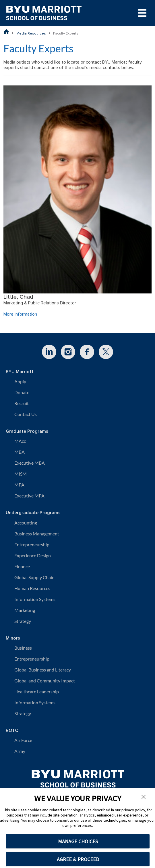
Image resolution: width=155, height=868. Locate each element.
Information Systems (35, 599)
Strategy (23, 621)
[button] (144, 796)
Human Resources (32, 588)
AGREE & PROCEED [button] (78, 859)
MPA (19, 485)
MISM (21, 474)
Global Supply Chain (34, 577)
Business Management (37, 534)
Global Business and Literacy (43, 670)
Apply (20, 381)
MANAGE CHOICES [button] (78, 841)
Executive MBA (30, 463)
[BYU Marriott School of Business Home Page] (6, 32)
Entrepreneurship (32, 544)
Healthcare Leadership (37, 691)
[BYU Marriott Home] (78, 777)
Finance (22, 566)
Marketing (25, 610)
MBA (20, 452)
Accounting (26, 523)
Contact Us (26, 414)
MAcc (20, 441)
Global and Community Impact (45, 681)
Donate (22, 392)
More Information (20, 314)
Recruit (22, 403)
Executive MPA (29, 496)
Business (23, 648)
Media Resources (31, 33)
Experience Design (33, 555)
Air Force (23, 740)
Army (20, 751)
